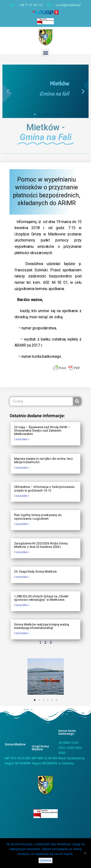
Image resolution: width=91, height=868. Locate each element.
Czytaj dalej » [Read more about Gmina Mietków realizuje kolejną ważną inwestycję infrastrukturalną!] (22, 633)
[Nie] (85, 853)
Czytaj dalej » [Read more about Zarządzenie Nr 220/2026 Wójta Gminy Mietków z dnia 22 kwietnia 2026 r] (22, 552)
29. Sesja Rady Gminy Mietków (35, 572)
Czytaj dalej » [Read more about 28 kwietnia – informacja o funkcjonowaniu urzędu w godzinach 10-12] (22, 496)
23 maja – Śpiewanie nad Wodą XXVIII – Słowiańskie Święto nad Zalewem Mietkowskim (42, 431)
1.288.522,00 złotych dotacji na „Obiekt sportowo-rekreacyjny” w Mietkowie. (41, 598)
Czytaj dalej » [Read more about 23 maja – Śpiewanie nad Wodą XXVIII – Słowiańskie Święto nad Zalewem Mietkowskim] (22, 439)
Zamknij (46, 860)
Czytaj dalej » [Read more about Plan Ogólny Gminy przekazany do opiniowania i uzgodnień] (22, 524)
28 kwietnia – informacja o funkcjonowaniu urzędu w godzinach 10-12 (44, 488)
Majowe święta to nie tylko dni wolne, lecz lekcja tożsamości (43, 460)
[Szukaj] (77, 401)
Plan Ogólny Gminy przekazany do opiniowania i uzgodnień (38, 517)
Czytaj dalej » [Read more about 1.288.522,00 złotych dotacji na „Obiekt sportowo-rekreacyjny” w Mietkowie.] (22, 605)
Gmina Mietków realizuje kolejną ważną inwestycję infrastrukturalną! (41, 626)
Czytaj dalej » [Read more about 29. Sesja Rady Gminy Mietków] (22, 577)
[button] (45, 53)
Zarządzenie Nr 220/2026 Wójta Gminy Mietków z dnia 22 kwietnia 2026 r (41, 545)
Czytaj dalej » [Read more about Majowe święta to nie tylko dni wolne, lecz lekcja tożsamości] (22, 468)
